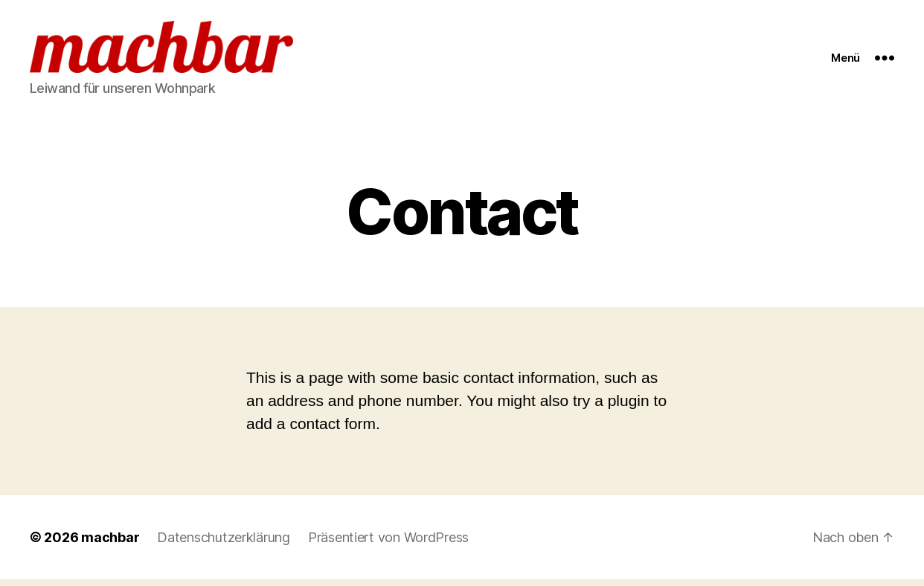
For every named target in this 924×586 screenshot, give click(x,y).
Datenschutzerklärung (224, 544)
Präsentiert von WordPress (388, 544)
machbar (110, 544)
